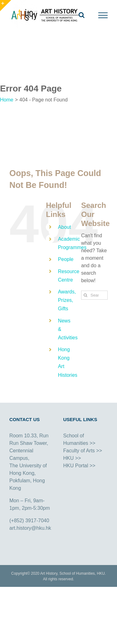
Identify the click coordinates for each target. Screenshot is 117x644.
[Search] (86, 295)
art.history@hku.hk (30, 528)
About (65, 227)
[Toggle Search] (82, 15)
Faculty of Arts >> (83, 451)
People (66, 259)
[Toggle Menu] (103, 15)
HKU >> (72, 458)
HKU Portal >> (79, 466)
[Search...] (94, 295)
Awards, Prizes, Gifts (67, 300)
